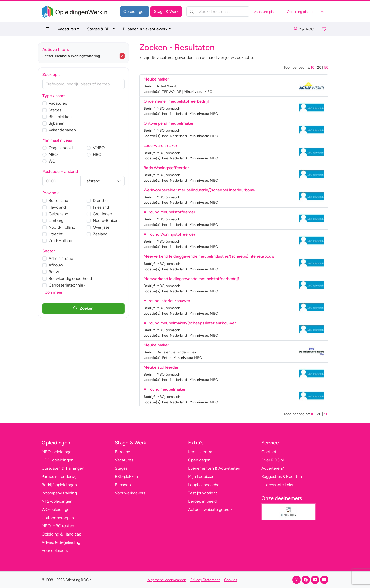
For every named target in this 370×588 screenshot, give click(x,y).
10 (313, 68)
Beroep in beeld (202, 501)
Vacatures (67, 29)
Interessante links (277, 485)
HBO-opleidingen (58, 460)
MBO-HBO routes (58, 526)
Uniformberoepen (58, 518)
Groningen (106, 214)
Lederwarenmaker (160, 145)
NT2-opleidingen (57, 501)
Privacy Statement (205, 580)
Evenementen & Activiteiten (214, 468)
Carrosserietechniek (71, 285)
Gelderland (62, 214)
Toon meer (57, 292)
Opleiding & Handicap (61, 534)
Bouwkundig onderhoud (74, 278)
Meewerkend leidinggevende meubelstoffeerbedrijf (191, 279)
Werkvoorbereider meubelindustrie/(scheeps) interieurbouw (200, 190)
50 (326, 68)
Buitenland (62, 201)
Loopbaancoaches (205, 485)
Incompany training (59, 493)
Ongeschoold (64, 148)
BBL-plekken (64, 117)
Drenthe (104, 201)
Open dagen (199, 460)
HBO (101, 154)
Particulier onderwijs (60, 476)
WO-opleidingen (57, 509)
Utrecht (59, 234)
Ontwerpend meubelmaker (169, 123)
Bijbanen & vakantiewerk (145, 29)
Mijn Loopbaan (201, 476)
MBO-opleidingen (58, 452)
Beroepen (124, 452)
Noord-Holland (66, 227)
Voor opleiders (55, 551)
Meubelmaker (156, 79)
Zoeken (87, 308)
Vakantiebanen (66, 130)
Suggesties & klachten (282, 476)
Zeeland (104, 234)
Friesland (105, 207)
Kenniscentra (200, 452)
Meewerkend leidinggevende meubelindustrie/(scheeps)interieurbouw (209, 256)
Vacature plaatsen (268, 12)
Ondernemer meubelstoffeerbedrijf (176, 101)
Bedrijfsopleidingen (59, 485)
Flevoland (61, 207)
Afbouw (60, 265)
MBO (57, 154)
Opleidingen (135, 11)
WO (56, 161)
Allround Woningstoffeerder (169, 234)
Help (325, 12)
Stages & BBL (99, 29)
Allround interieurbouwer (167, 301)
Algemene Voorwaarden (167, 580)
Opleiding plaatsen (302, 12)
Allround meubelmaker (165, 389)
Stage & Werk (166, 11)
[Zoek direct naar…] (218, 12)
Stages (59, 110)
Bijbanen (60, 123)
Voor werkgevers (130, 493)
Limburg (60, 221)
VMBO (103, 148)
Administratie (65, 258)
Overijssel (105, 227)
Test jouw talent (203, 493)
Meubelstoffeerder (161, 367)
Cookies (231, 580)
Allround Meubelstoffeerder (169, 212)
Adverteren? (273, 468)
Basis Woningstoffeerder (166, 168)
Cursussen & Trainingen (63, 468)
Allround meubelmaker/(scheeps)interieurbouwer (190, 323)
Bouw (58, 272)
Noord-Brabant (110, 221)
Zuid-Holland (64, 241)
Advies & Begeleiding (61, 542)
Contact (269, 452)
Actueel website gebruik (210, 509)
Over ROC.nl (272, 460)
